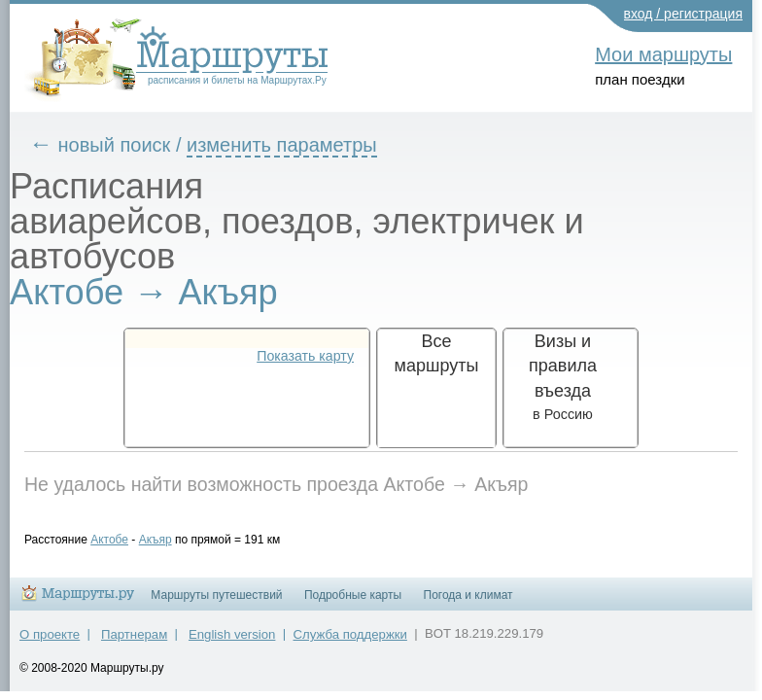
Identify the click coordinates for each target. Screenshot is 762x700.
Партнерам (134, 643)
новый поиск (129, 145)
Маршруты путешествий (216, 604)
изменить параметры (296, 145)
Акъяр (170, 540)
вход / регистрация (684, 14)
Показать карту (305, 356)
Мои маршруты (663, 54)
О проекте (50, 643)
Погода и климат (468, 604)
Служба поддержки (350, 643)
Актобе (124, 540)
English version (232, 643)
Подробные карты (353, 604)
